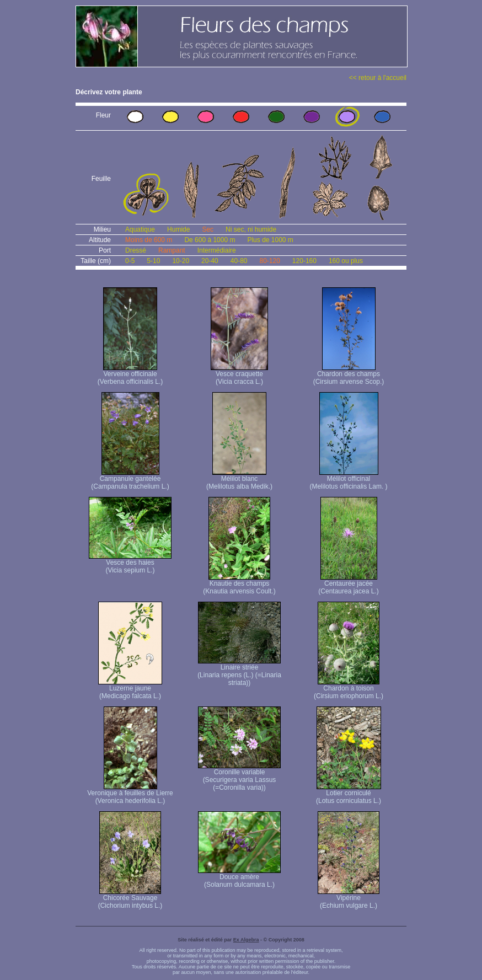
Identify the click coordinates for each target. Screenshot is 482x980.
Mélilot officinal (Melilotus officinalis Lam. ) (348, 480)
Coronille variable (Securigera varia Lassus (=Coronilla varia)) (239, 777)
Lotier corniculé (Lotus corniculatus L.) (349, 794)
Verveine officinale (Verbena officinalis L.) (130, 375)
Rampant (172, 250)
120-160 (304, 261)
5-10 (153, 261)
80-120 (269, 261)
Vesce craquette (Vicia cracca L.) (239, 375)
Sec (208, 229)
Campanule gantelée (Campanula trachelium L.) (130, 480)
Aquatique (140, 229)
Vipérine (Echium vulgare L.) (349, 899)
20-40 (210, 261)
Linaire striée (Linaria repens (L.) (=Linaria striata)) (239, 672)
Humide (178, 229)
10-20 (181, 261)
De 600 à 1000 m (210, 240)
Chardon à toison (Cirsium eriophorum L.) (349, 689)
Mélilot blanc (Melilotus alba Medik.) (239, 480)
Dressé (136, 250)
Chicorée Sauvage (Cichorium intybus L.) (130, 899)
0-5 (130, 261)
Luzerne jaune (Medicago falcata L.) (130, 689)
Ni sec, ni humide (251, 229)
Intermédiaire (217, 250)
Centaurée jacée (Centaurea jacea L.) (348, 584)
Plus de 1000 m (270, 240)
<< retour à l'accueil (378, 78)
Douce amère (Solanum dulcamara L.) (239, 878)
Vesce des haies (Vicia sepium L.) (130, 563)
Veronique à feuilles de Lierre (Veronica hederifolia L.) (130, 794)
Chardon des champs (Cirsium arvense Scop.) (349, 375)
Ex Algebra (246, 940)
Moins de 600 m (149, 240)
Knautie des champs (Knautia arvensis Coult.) (239, 584)
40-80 (239, 261)
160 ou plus (346, 261)
